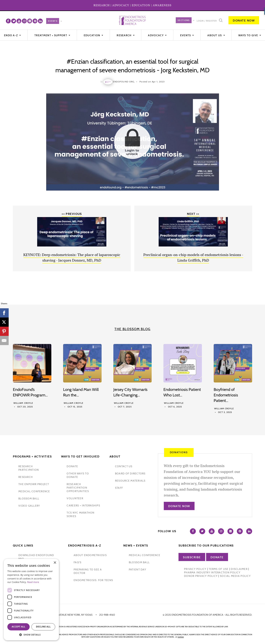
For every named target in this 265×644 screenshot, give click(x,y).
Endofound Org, (124, 82)
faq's (77, 562)
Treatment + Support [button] (51, 35)
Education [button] (92, 35)
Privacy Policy (195, 569)
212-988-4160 (107, 615)
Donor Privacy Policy (201, 576)
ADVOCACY (121, 5)
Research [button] (124, 35)
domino (181, 637)
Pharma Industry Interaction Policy (212, 572)
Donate (217, 557)
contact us (124, 466)
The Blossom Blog (132, 329)
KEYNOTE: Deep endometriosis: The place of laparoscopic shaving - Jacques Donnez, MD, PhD (72, 257)
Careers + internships (83, 505)
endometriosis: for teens (93, 580)
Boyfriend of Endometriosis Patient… (226, 395)
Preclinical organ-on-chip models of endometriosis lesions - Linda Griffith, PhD (193, 257)
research (26, 477)
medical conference (34, 491)
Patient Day (137, 570)
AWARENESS (162, 5)
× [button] (55, 563)
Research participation (29, 468)
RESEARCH (102, 5)
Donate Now (244, 21)
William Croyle (23, 403)
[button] (31, 635)
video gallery (29, 506)
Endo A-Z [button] (11, 35)
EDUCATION (141, 5)
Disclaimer (239, 569)
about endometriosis (90, 555)
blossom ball (29, 498)
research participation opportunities (78, 488)
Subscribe (192, 557)
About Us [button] (215, 35)
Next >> (193, 214)
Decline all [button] (43, 627)
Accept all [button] (19, 627)
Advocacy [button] (156, 35)
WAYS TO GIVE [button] (249, 35)
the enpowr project (34, 484)
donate (72, 466)
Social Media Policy (235, 576)
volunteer (75, 498)
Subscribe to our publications (206, 545)
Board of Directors (130, 473)
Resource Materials (130, 481)
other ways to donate (78, 475)
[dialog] (31, 600)
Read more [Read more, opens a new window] (33, 582)
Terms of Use (219, 569)
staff (119, 488)
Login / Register (207, 21)
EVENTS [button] (186, 35)
